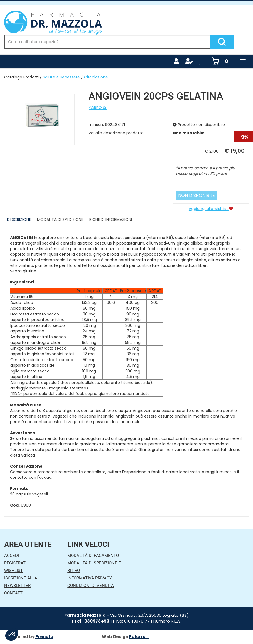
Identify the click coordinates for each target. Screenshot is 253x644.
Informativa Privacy (90, 578)
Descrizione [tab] (19, 219)
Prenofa (44, 637)
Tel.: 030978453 (92, 621)
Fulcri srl (139, 637)
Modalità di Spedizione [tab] (60, 219)
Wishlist (13, 571)
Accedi (12, 556)
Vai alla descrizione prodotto (116, 133)
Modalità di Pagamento (93, 556)
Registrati (15, 563)
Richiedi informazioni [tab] (111, 219)
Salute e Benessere (61, 77)
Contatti (14, 593)
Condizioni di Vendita (91, 586)
